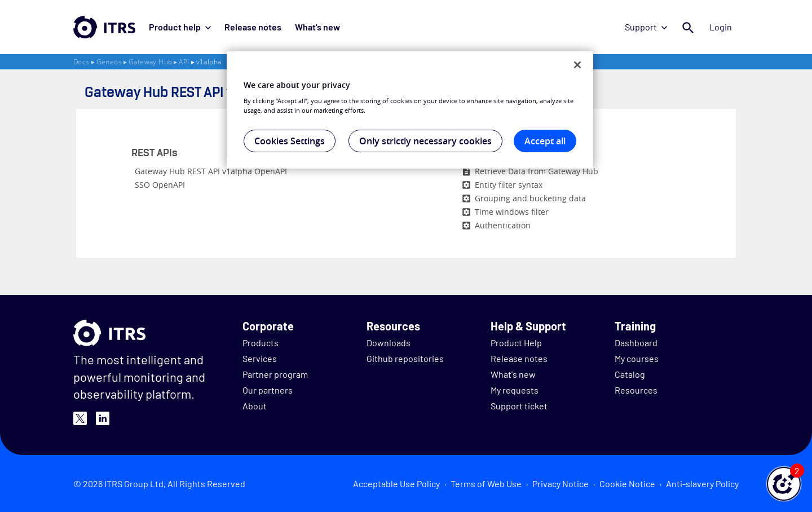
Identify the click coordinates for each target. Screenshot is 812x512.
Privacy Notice (561, 484)
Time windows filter (512, 212)
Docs (81, 62)
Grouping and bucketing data (530, 198)
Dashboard (636, 343)
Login (721, 27)
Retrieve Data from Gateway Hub (537, 171)
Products (261, 343)
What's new (317, 27)
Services (260, 358)
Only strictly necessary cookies (425, 141)
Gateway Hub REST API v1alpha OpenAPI (211, 171)
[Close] (577, 65)
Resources (636, 390)
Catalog (630, 374)
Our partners (268, 390)
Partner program (275, 374)
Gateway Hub (150, 62)
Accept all (545, 141)
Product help (180, 27)
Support (646, 27)
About (255, 406)
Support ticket (519, 406)
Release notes (253, 27)
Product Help (516, 343)
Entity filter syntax (509, 185)
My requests (515, 390)
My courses (637, 358)
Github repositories (405, 358)
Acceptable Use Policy (396, 484)
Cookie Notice (627, 484)
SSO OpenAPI (160, 185)
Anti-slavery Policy (702, 484)
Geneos (109, 62)
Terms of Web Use (486, 484)
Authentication (503, 225)
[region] (410, 110)
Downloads (389, 343)
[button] (784, 484)
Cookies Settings (290, 141)
